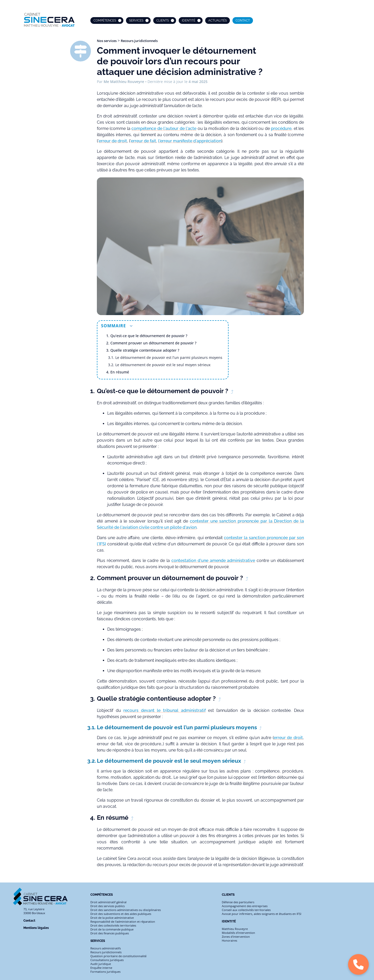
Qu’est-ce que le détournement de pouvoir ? (149, 336)
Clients (163, 20)
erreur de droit (113, 141)
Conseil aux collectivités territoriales (246, 910)
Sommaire (117, 326)
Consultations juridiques (107, 960)
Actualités (218, 20)
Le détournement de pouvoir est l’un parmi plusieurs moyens (169, 357)
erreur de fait (143, 141)
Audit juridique (101, 964)
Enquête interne (101, 968)
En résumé (120, 372)
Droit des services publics (108, 906)
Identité (189, 20)
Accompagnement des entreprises (245, 906)
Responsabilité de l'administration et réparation (123, 922)
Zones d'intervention (236, 937)
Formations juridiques (105, 972)
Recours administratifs (106, 948)
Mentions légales (36, 928)
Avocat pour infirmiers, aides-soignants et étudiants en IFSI (262, 914)
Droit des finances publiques (110, 933)
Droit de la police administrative (112, 918)
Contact (243, 20)
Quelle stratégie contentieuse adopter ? (145, 350)
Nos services (107, 41)
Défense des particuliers (238, 902)
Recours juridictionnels (139, 41)
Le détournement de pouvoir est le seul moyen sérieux (163, 365)
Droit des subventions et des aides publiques (121, 914)
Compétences (105, 20)
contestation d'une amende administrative (213, 561)
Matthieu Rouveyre (235, 929)
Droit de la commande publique (112, 929)
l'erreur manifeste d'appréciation (190, 141)
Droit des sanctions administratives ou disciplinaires (126, 910)
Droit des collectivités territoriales (113, 925)
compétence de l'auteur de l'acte (164, 128)
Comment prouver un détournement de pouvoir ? (153, 343)
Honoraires (229, 940)
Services (136, 20)
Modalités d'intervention (238, 933)
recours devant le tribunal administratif (164, 710)
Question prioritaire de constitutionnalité (118, 956)
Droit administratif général (108, 902)
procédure (281, 128)
